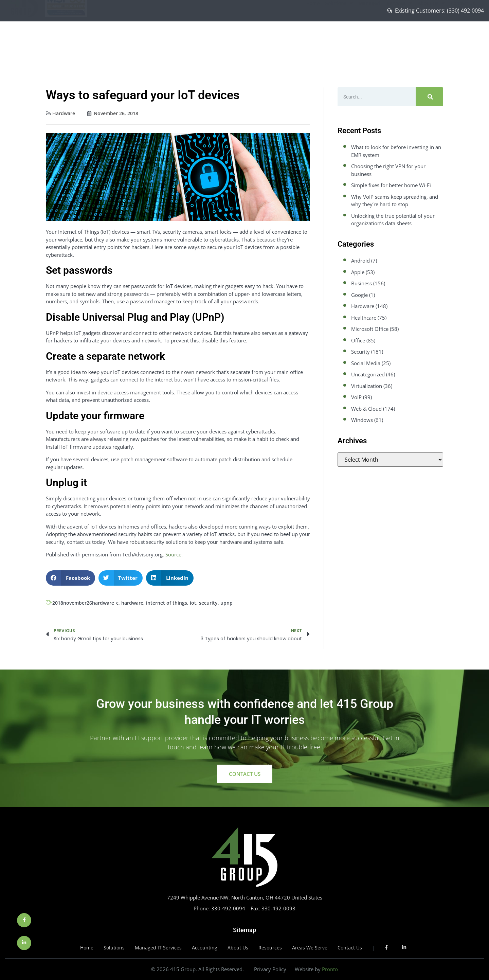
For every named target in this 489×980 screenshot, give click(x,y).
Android (360, 261)
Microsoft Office (370, 329)
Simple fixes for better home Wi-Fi (391, 185)
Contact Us (463, 40)
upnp (227, 603)
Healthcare (364, 318)
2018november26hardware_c (85, 603)
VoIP (356, 397)
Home (313, 40)
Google (359, 295)
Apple (358, 272)
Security (360, 352)
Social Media (366, 363)
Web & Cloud (366, 409)
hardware (132, 603)
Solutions (339, 40)
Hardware (64, 113)
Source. (174, 554)
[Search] (429, 97)
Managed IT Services (385, 40)
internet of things (167, 603)
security (208, 603)
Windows (362, 420)
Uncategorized (368, 374)
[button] (70, 578)
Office (358, 340)
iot (193, 603)
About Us (431, 40)
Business (361, 283)
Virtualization (367, 386)
